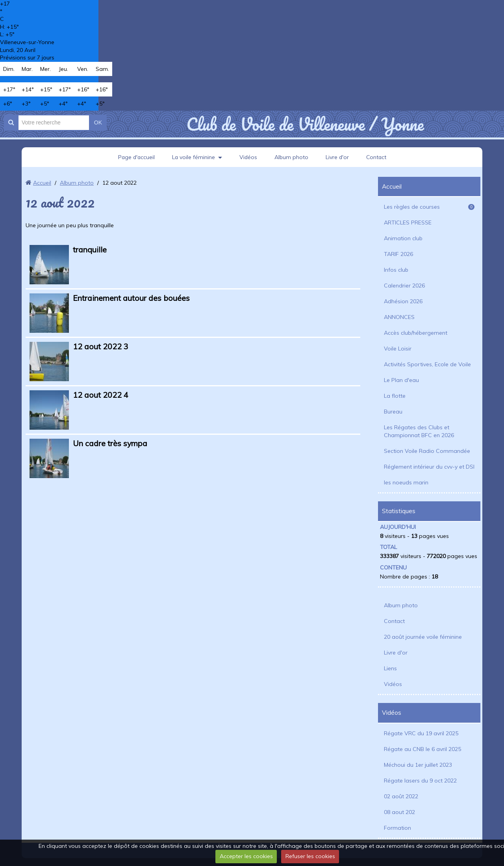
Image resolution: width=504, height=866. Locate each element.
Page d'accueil (135, 157)
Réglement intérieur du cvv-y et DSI (429, 467)
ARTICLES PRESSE (408, 223)
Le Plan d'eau (401, 380)
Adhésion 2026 (403, 301)
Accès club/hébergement (416, 333)
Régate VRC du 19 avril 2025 (421, 733)
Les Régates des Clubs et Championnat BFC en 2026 (419, 431)
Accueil (42, 183)
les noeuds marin (406, 482)
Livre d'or (338, 157)
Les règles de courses (429, 207)
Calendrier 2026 (404, 286)
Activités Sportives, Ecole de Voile (427, 364)
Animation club (403, 238)
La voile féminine (193, 157)
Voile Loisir (398, 349)
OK (98, 122)
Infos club (396, 270)
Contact (377, 157)
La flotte (395, 396)
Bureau (393, 412)
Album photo (292, 157)
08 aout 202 (399, 812)
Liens (390, 668)
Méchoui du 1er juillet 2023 (418, 765)
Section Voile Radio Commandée (427, 451)
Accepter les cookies (246, 856)
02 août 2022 (401, 796)
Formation (397, 828)
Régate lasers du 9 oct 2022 (420, 781)
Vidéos (248, 157)
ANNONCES (399, 317)
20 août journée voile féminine (423, 637)
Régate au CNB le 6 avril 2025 (422, 749)
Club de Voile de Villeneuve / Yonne (305, 124)
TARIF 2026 (398, 254)
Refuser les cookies (310, 856)
